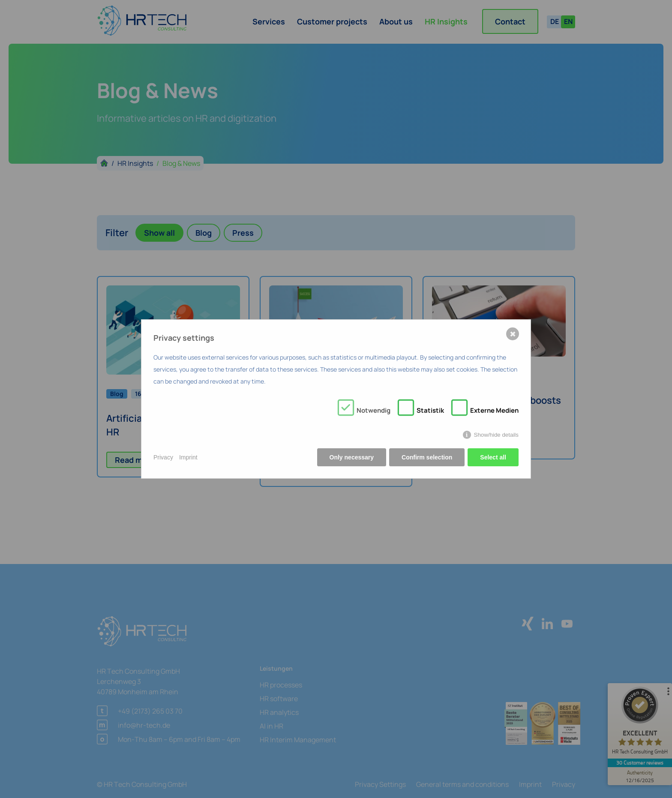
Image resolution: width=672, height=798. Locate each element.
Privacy (163, 457)
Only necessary (352, 457)
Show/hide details (496, 435)
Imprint (188, 457)
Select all (493, 457)
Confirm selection (427, 457)
